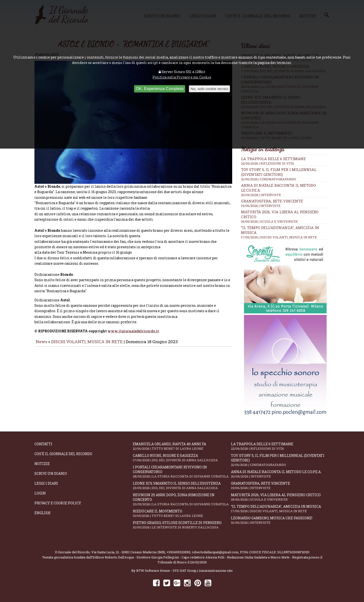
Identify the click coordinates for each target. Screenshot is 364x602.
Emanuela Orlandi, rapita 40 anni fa (182, 446)
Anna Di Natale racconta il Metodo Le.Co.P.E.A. (280, 474)
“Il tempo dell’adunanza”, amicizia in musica (280, 509)
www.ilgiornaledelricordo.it (133, 334)
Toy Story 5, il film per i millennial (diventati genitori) (279, 172)
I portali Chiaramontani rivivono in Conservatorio (182, 472)
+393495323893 (178, 552)
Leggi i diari (46, 483)
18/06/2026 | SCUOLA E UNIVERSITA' (270, 221)
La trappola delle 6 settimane (273, 159)
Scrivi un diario (51, 473)
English (43, 513)
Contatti (43, 444)
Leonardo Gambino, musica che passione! (280, 520)
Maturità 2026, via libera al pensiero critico (280, 497)
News (41, 345)
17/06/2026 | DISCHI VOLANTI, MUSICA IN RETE (279, 237)
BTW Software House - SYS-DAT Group (166, 571)
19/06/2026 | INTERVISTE (261, 206)
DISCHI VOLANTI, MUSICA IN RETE (87, 345)
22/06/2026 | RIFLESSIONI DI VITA (268, 163)
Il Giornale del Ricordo (72, 552)
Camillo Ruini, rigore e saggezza (182, 458)
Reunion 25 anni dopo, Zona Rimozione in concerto (182, 499)
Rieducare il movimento (182, 513)
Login (40, 493)
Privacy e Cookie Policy (58, 503)
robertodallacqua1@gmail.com (215, 552)
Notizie (42, 464)
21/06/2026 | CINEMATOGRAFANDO (269, 179)
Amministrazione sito (216, 571)
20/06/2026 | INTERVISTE (261, 195)
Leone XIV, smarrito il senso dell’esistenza (182, 486)
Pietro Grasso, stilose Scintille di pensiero (182, 525)
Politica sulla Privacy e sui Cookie (182, 77)
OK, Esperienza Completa (160, 89)
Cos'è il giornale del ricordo (63, 454)
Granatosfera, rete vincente (272, 201)
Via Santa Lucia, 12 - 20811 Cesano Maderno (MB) (128, 552)
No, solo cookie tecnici (209, 89)
